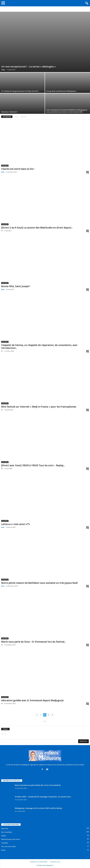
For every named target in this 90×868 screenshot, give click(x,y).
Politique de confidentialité (39, 862)
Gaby (3, 70)
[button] (86, 3)
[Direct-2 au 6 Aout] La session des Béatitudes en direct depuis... (37, 228)
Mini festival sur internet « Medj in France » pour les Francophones (39, 407)
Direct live (5, 829)
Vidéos (4, 836)
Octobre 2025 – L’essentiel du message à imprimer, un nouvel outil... (43, 797)
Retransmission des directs (11, 839)
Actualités (5, 166)
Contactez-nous (55, 862)
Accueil (17, 117)
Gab (3, 172)
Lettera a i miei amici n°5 (15, 524)
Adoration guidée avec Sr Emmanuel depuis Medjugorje (32, 700)
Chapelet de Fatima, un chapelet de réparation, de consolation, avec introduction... (39, 347)
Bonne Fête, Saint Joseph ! (16, 286)
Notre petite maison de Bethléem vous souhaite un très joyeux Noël (39, 583)
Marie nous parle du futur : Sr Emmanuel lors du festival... (34, 642)
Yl (2, 231)
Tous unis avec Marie (8, 846)
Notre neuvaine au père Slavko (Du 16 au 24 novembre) (38, 785)
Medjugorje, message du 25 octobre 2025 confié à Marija (38, 808)
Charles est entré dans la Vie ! (18, 169)
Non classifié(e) (7, 832)
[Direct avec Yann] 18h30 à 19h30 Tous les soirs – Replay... (33, 465)
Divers (3, 850)
